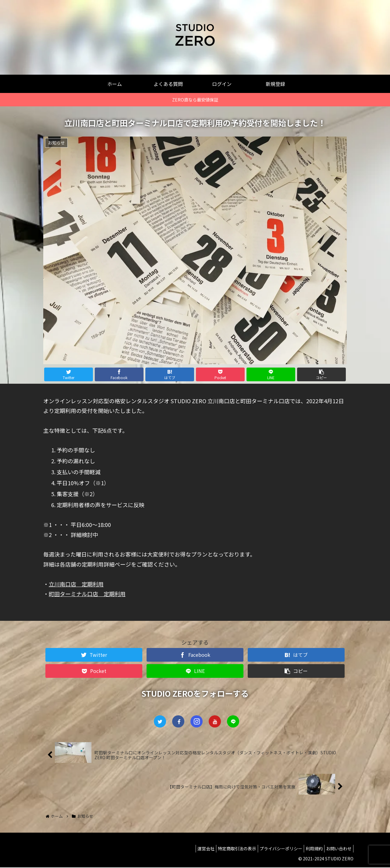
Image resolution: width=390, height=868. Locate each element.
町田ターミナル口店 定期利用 (87, 594)
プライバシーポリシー (273, 849)
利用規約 (310, 849)
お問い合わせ (337, 849)
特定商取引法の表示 (226, 849)
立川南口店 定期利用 (76, 584)
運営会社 (192, 849)
